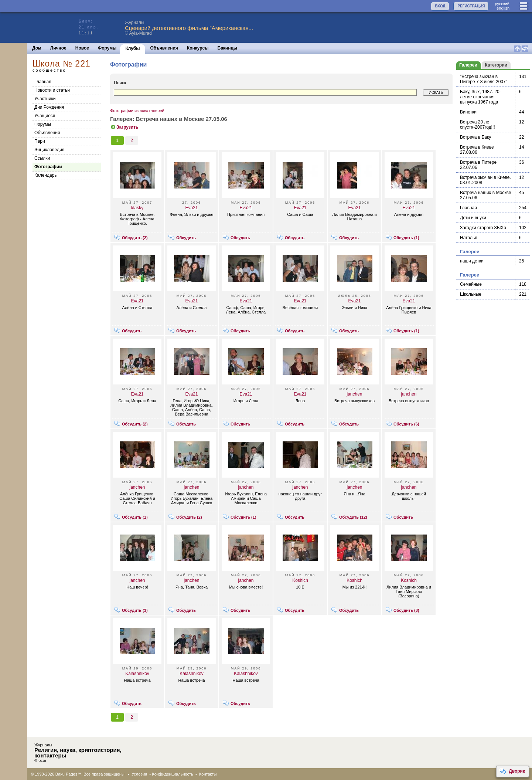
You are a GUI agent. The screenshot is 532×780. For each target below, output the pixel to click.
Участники (45, 99)
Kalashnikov (137, 674)
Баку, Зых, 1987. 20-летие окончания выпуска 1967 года (480, 97)
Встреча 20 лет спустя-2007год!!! (478, 125)
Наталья (469, 238)
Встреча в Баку (475, 137)
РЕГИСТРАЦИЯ (471, 6)
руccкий (502, 4)
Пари (40, 141)
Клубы (132, 48)
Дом (37, 48)
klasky (137, 208)
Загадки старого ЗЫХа (483, 228)
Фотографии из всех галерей (137, 111)
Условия (139, 774)
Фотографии (48, 167)
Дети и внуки (473, 218)
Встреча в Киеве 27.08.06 (477, 150)
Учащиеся (45, 116)
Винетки (468, 112)
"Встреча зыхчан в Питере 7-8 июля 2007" (484, 79)
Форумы (107, 48)
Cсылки (42, 158)
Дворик (512, 771)
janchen (354, 394)
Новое (82, 48)
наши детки (472, 261)
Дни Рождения (49, 107)
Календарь (46, 175)
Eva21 (191, 208)
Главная (43, 82)
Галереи (468, 65)
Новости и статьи (52, 90)
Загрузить (124, 127)
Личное (58, 48)
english (503, 8)
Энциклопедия (49, 150)
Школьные (471, 294)
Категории (496, 65)
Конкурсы (198, 48)
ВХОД (440, 6)
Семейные (471, 284)
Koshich (300, 580)
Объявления (164, 48)
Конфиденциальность (173, 774)
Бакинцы (228, 48)
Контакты (208, 774)
